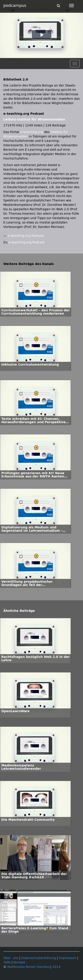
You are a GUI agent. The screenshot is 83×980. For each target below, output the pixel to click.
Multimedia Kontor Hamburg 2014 (34, 967)
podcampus (15, 6)
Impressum (68, 958)
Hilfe (7, 962)
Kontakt (19, 962)
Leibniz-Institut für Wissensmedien (34, 119)
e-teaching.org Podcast (26, 236)
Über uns (11, 958)
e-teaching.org (32, 132)
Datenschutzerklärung (39, 958)
